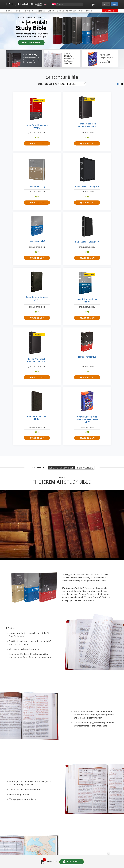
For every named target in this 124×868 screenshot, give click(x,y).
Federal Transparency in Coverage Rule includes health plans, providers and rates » (30, 826)
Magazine (58, 756)
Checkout (73, 862)
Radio (10, 756)
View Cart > (52, 862)
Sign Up (106, 4)
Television (36, 756)
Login (114, 4)
